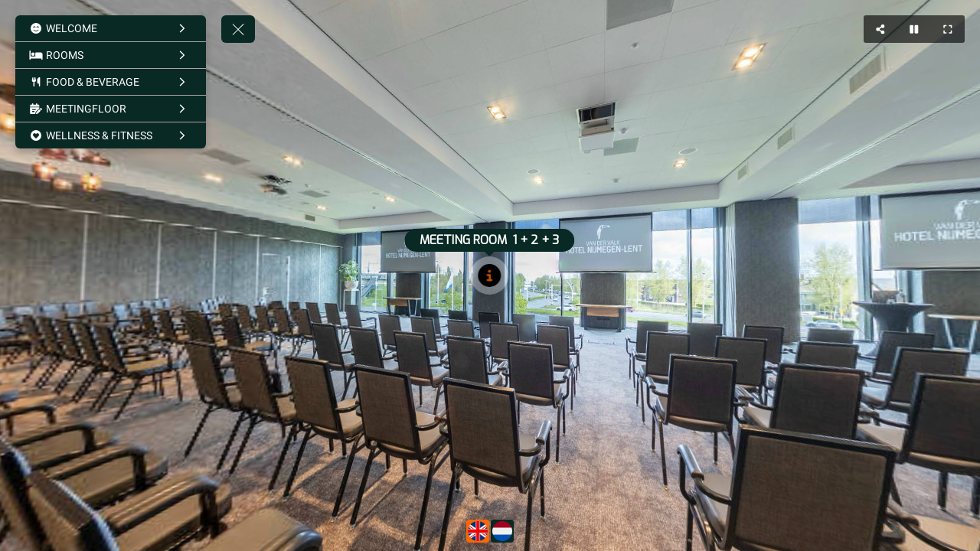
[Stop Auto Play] (914, 29)
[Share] (880, 29)
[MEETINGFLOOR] (111, 109)
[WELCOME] (111, 28)
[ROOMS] (111, 55)
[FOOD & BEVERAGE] (111, 82)
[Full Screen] (948, 29)
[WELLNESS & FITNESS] (111, 135)
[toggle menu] (238, 29)
